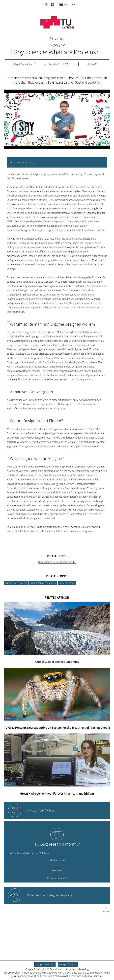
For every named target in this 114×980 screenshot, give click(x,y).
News (57, 45)
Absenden (57, 871)
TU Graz (56, 39)
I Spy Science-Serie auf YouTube (55, 562)
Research (93, 64)
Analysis (68, 969)
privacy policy (19, 976)
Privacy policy (56, 878)
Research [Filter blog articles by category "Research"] (10, 652)
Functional (54, 969)
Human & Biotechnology (43, 583)
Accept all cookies (45, 964)
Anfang (105, 910)
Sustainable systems (16, 583)
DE (46, 4)
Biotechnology (67, 583)
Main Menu (67, 4)
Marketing (82, 969)
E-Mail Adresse (57, 860)
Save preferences (68, 964)
